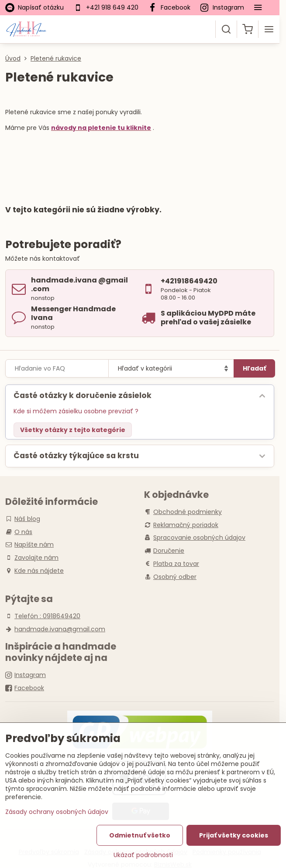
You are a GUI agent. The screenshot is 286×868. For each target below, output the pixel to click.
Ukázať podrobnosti (143, 855)
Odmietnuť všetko (140, 835)
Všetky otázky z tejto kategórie (73, 430)
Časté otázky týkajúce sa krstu (76, 456)
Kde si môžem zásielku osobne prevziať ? (76, 411)
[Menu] (269, 29)
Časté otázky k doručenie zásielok (83, 395)
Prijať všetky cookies (234, 835)
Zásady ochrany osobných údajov (57, 812)
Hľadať (254, 368)
